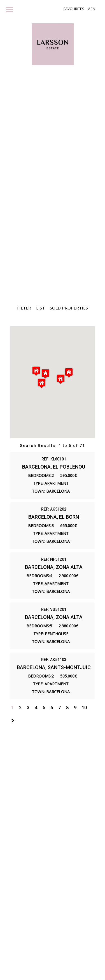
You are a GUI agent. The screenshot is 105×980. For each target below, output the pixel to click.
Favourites (74, 9)
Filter (24, 308)
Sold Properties (69, 308)
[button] (69, 373)
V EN (91, 9)
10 (84, 708)
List (40, 308)
